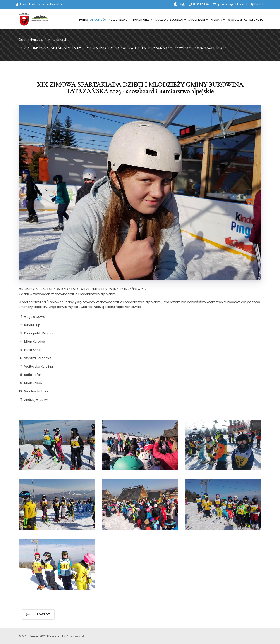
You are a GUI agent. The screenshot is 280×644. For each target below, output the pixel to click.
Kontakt (259, 4)
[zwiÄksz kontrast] (176, 4)
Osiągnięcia (198, 20)
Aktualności (98, 20)
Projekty (218, 20)
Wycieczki (235, 20)
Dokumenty (143, 20)
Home (84, 20)
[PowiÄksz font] (182, 4)
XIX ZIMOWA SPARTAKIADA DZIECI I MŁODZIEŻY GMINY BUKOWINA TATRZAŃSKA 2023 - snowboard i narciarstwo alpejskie (125, 48)
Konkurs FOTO (254, 20)
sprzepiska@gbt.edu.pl (232, 4)
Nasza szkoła (119, 20)
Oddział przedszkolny (170, 20)
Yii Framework (75, 636)
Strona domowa (31, 39)
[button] (38, 615)
